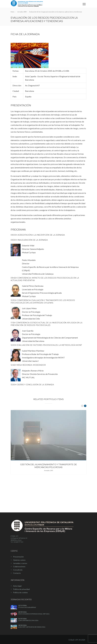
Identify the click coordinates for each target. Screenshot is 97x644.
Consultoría (18, 570)
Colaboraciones (19, 567)
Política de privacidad (21, 589)
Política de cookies (20, 592)
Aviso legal (17, 586)
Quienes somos (19, 560)
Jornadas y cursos (20, 563)
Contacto (17, 573)
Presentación (18, 557)
